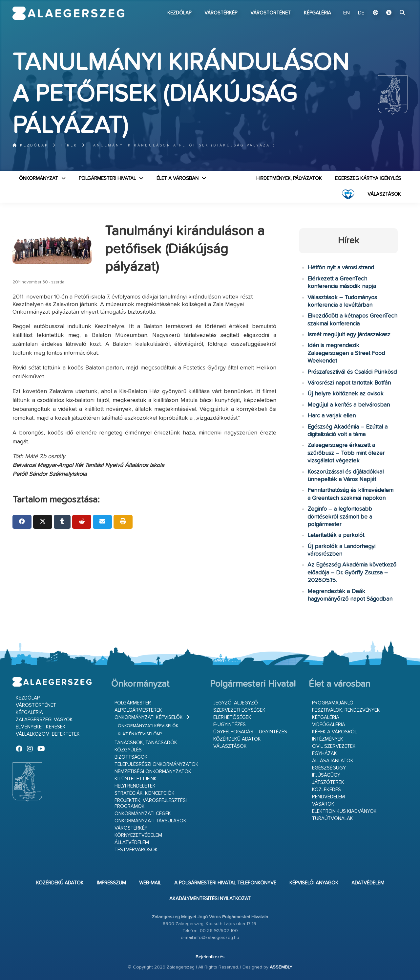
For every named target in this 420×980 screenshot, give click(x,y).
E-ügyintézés (230, 725)
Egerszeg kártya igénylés (368, 178)
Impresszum (111, 883)
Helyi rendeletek (135, 786)
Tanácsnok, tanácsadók (146, 743)
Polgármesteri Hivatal (107, 178)
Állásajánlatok (333, 761)
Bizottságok (131, 757)
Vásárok (323, 804)
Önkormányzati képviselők (149, 717)
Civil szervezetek (334, 746)
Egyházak (325, 754)
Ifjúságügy (326, 775)
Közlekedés (326, 790)
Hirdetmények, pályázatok (289, 178)
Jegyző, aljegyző (236, 703)
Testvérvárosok (136, 850)
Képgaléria (317, 13)
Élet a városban (178, 178)
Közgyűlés (128, 750)
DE (361, 13)
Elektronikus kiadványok (344, 811)
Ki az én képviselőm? (140, 734)
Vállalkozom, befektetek (48, 734)
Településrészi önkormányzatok (157, 764)
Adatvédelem (368, 883)
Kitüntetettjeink (136, 779)
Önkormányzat (39, 178)
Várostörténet (271, 13)
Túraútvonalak (333, 819)
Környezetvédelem (138, 835)
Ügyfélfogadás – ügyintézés (250, 732)
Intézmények (328, 739)
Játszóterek (328, 782)
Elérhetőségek (232, 717)
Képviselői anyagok (314, 883)
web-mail (150, 883)
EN (346, 13)
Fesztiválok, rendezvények (346, 710)
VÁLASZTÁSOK (384, 194)
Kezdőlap (179, 13)
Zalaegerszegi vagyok (44, 720)
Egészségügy (329, 768)
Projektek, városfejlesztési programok (151, 803)
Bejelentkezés (210, 957)
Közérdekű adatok (237, 739)
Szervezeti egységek (239, 710)
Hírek (69, 145)
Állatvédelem (132, 843)
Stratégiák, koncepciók (145, 793)
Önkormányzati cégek (143, 814)
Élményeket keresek (41, 727)
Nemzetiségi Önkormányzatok (153, 772)
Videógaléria (329, 725)
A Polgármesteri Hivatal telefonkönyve (225, 883)
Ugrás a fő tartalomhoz (391, 3)
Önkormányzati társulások (150, 821)
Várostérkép (221, 13)
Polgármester (133, 703)
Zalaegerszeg (68, 13)
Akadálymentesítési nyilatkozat (210, 899)
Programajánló (333, 703)
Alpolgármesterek (138, 710)
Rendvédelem (328, 797)
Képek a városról (335, 732)
